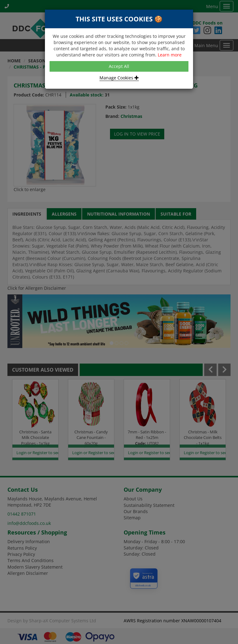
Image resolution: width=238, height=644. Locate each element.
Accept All (119, 66)
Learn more (170, 55)
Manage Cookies (119, 78)
